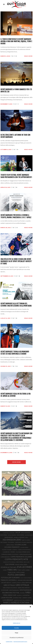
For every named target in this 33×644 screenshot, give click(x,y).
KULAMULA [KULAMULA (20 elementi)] (19, 595)
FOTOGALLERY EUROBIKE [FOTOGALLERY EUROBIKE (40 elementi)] (10, 578)
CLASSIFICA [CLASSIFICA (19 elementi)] (15, 550)
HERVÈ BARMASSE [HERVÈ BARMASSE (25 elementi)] (14, 590)
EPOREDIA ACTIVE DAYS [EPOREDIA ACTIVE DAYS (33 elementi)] (9, 567)
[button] (30, 607)
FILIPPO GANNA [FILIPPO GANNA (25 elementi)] (25, 570)
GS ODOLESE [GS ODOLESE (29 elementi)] (5, 590)
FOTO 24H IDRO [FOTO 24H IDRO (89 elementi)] (16, 575)
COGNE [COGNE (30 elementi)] (13, 552)
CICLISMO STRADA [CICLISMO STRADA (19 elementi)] (24, 547)
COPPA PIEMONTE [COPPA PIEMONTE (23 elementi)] (5, 557)
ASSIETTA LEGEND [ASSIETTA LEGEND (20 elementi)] (26, 540)
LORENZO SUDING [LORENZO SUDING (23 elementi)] (27, 598)
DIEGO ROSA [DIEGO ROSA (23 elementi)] (20, 562)
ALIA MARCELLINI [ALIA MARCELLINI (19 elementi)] (29, 535)
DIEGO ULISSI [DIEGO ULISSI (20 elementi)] (26, 562)
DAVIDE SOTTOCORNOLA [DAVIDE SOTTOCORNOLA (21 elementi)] (9, 562)
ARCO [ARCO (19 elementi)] (27, 537)
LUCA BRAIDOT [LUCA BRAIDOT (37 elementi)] (8, 600)
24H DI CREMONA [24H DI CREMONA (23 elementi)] (25, 533)
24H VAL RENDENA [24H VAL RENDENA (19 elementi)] (12, 535)
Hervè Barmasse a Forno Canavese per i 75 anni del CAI (16, 90)
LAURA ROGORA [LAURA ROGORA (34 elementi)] (7, 598)
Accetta (16, 628)
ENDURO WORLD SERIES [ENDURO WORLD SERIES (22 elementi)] (21, 565)
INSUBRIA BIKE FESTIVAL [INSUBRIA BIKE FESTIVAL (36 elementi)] (11, 593)
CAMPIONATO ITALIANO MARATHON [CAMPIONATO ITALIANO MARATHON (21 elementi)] (24, 542)
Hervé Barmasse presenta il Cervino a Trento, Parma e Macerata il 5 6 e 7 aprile (16, 216)
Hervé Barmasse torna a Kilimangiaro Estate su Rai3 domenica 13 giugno (15, 353)
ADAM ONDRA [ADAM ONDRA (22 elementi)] (20, 535)
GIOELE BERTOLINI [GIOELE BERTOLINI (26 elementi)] (26, 583)
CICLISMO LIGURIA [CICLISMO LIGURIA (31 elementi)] (21, 545)
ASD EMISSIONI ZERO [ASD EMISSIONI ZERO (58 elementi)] (12, 540)
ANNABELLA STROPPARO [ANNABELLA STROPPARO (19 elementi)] (19, 537)
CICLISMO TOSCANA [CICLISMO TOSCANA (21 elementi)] (7, 550)
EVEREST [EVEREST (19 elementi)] (5, 570)
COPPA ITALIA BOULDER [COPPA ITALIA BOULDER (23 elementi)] (25, 554)
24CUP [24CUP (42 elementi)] (18, 533)
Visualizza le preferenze (16, 638)
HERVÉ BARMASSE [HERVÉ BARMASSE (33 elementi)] (25, 590)
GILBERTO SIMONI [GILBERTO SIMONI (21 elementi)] (16, 583)
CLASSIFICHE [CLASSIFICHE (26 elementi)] (6, 552)
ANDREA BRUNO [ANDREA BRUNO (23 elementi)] (9, 537)
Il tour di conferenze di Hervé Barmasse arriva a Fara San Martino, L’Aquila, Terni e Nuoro (16, 41)
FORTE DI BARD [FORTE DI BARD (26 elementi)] (20, 572)
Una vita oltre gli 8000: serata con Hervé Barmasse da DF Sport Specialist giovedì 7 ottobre (16, 261)
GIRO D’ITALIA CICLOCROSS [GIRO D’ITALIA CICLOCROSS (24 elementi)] (10, 588)
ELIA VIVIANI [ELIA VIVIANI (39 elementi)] (10, 564)
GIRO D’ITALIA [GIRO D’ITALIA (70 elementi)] (22, 585)
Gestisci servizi (17, 623)
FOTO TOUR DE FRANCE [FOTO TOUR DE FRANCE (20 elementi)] (26, 578)
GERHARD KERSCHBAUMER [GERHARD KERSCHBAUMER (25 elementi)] (25, 580)
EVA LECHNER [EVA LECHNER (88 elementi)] (25, 567)
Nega (17, 633)
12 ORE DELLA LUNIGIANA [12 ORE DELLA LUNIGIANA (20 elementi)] (9, 533)
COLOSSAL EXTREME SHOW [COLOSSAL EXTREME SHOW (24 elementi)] (23, 552)
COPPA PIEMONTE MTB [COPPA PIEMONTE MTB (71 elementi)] (16, 559)
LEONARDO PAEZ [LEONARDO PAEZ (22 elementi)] (17, 598)
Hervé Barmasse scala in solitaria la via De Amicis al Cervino (15, 395)
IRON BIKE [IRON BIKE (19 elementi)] (22, 593)
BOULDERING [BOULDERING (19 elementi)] (11, 542)
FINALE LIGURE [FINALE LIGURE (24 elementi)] (12, 572)
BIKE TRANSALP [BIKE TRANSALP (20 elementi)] (4, 542)
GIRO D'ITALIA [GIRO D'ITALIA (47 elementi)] (9, 585)
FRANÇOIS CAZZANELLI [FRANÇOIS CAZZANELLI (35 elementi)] (9, 580)
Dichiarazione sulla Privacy (20, 641)
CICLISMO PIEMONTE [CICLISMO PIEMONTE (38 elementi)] (12, 547)
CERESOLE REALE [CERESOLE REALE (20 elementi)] (10, 545)
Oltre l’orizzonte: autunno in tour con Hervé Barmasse (15, 136)
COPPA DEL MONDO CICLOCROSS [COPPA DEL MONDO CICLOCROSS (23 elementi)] (10, 554)
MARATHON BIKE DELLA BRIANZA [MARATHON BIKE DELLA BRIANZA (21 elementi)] (22, 600)
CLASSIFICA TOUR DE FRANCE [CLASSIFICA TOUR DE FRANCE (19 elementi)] (24, 550)
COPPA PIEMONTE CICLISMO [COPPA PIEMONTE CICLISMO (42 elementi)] (21, 557)
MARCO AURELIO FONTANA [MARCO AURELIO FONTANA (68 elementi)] (16, 603)
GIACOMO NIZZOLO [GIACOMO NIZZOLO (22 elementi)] (6, 583)
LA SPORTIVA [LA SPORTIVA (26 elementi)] (26, 595)
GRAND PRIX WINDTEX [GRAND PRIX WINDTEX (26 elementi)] (24, 588)
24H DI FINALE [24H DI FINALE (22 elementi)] (4, 535)
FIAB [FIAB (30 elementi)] (19, 570)
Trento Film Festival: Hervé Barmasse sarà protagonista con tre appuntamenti (16, 176)
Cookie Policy (9, 641)
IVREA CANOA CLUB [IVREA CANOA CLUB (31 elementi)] (10, 595)
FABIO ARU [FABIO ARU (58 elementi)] (12, 570)
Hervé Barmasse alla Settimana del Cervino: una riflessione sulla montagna (16, 305)
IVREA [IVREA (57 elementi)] (28, 592)
